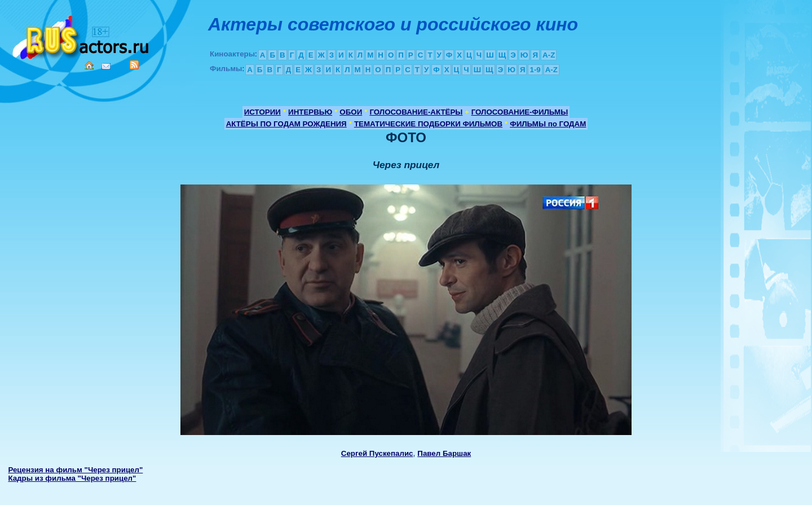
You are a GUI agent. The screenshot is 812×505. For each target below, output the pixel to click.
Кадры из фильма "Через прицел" (72, 478)
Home (89, 65)
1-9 (535, 70)
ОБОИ (351, 112)
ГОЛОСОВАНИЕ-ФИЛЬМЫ (520, 112)
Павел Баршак (444, 453)
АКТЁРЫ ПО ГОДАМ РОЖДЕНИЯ (286, 124)
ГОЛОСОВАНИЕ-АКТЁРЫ (416, 112)
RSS (134, 65)
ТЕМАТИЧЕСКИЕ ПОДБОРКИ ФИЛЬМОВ (428, 124)
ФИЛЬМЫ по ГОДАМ (548, 124)
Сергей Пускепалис (377, 453)
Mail (106, 66)
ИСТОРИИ (262, 112)
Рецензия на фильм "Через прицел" (75, 470)
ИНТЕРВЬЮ (310, 112)
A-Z (549, 55)
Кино (82, 35)
